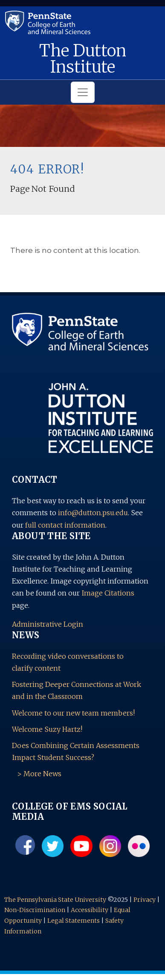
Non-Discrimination (35, 910)
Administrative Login (48, 624)
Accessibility (90, 910)
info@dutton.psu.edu (93, 513)
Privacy (145, 900)
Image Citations (108, 593)
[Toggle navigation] (83, 92)
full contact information (65, 525)
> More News (39, 774)
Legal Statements (74, 921)
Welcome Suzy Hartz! (47, 729)
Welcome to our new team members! (73, 713)
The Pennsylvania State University (55, 900)
